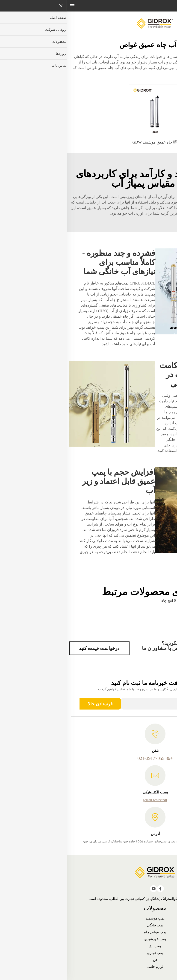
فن (88, 960)
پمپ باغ (88, 946)
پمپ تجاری (88, 953)
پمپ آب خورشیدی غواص (143, 197)
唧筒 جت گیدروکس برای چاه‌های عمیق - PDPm (135, 142)
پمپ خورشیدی (88, 939)
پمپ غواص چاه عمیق (70, 333)
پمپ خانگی (89, 925)
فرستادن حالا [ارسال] (34, 704)
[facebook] (94, 889)
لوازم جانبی (89, 967)
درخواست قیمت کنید (33, 648)
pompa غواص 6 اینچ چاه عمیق (113, 603)
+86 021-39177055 (89, 758)
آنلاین (160, 64)
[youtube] (87, 889)
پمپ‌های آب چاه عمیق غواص (43, 68)
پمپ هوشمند (89, 918)
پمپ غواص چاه (88, 932)
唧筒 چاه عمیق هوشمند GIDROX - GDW (81, 142)
